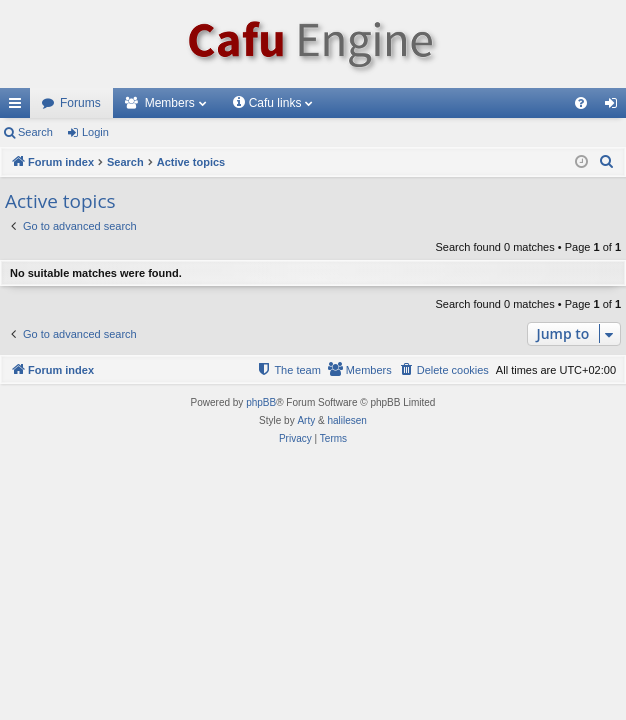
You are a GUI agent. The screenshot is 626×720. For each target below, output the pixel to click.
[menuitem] (581, 103)
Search (35, 132)
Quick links (19, 107)
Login (95, 132)
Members (170, 103)
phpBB (261, 402)
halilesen (346, 420)
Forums (80, 103)
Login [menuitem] (615, 107)
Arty (306, 420)
